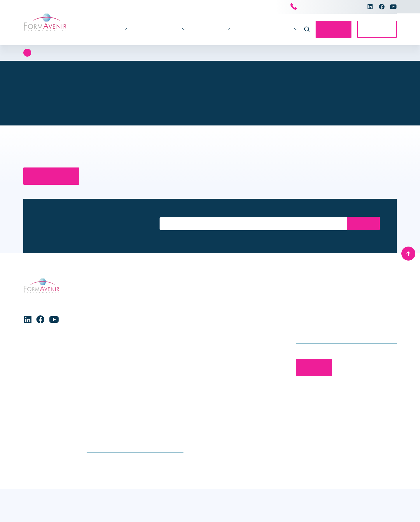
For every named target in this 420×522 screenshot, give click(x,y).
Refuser (97, 502)
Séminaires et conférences (218, 343)
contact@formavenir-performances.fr (334, 316)
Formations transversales (113, 370)
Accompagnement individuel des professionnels (225, 329)
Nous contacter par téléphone (324, 7)
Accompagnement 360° (143, 29)
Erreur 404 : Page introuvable (73, 53)
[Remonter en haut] (408, 253)
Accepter (37, 502)
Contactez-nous (328, 29)
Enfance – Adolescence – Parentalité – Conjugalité (127, 329)
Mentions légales (379, 510)
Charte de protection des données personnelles (59, 513)
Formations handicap (109, 316)
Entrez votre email (176, 212)
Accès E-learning (375, 29)
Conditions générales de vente (223, 510)
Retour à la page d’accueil (54, 176)
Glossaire (96, 424)
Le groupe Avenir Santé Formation (226, 415)
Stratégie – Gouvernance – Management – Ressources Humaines (131, 356)
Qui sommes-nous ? (211, 406)
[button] (183, 458)
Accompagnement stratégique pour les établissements (231, 302)
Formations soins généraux (115, 297)
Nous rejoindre (206, 424)
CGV (91, 433)
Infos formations (104, 406)
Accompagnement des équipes (223, 316)
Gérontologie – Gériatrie (111, 307)
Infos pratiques (198, 29)
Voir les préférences (158, 502)
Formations (91, 29)
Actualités (234, 29)
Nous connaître (271, 29)
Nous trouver (100, 415)
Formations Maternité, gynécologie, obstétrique (135, 343)
